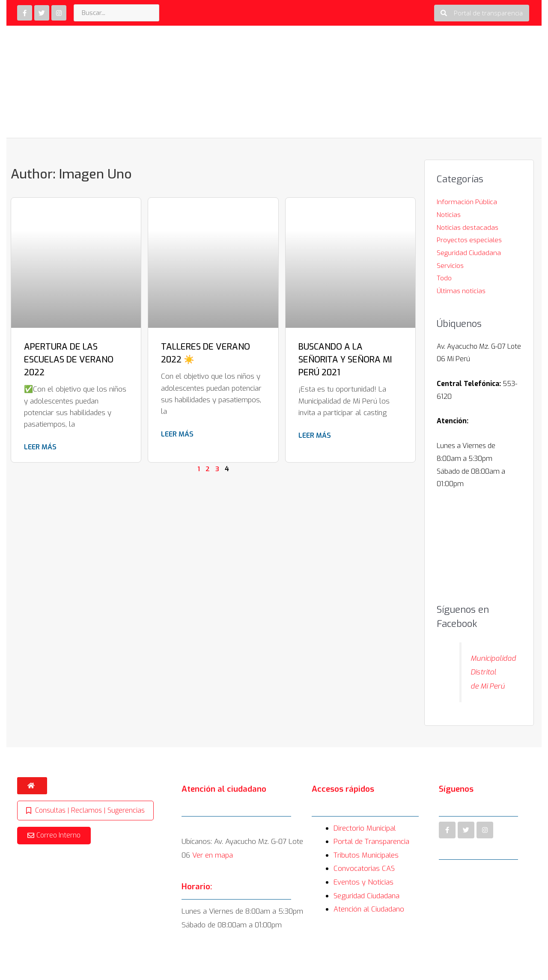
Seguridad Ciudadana (469, 253)
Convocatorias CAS (365, 883)
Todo (444, 278)
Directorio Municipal (365, 842)
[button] (482, 13)
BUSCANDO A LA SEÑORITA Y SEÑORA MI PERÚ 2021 (345, 360)
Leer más (40, 447)
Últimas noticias (461, 291)
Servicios (450, 266)
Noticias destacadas (468, 227)
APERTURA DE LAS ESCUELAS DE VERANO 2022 (69, 360)
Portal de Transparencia (372, 856)
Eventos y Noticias (364, 896)
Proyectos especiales (470, 240)
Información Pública (467, 202)
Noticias (449, 215)
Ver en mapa (213, 869)
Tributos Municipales (366, 869)
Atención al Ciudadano (369, 923)
